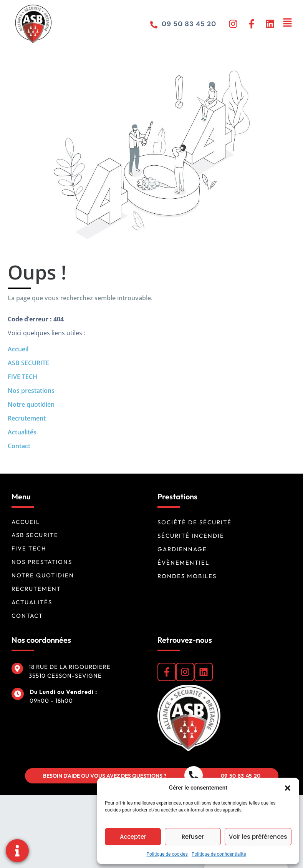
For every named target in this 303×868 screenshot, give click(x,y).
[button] (288, 788)
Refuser (193, 837)
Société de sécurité (195, 522)
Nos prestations (31, 391)
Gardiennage (182, 549)
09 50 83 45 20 (188, 23)
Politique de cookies (167, 854)
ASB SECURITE (28, 363)
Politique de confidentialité (219, 854)
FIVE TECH (22, 377)
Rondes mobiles (187, 576)
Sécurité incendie (191, 536)
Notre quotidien (31, 404)
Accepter (133, 837)
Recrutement (27, 418)
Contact (19, 446)
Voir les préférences (258, 837)
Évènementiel (183, 563)
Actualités (22, 432)
